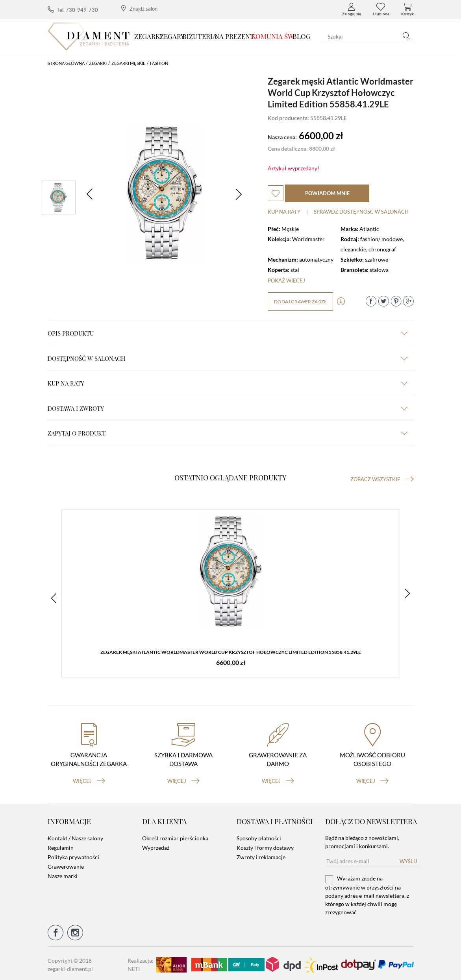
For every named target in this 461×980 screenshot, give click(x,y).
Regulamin (61, 845)
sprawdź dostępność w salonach (361, 212)
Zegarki (148, 36)
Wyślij (408, 859)
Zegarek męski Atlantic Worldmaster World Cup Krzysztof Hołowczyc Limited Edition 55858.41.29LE (231, 653)
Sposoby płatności (259, 836)
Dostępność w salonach (228, 358)
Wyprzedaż (156, 845)
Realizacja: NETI (141, 962)
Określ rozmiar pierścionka (175, 836)
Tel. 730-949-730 (73, 10)
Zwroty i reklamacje (261, 855)
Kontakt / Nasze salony (75, 836)
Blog (302, 36)
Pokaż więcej (286, 281)
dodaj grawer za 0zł (300, 302)
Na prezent (234, 36)
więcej (89, 778)
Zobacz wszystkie (382, 479)
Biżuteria (200, 36)
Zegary (172, 36)
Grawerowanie (66, 864)
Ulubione (381, 9)
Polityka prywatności (73, 855)
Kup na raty (284, 212)
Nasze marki (63, 874)
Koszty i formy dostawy (265, 845)
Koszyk (407, 9)
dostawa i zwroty (228, 408)
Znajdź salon (139, 8)
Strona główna (66, 63)
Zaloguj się (352, 9)
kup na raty (228, 383)
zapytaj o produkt (228, 433)
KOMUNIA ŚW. (273, 36)
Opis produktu (228, 333)
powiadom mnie (327, 193)
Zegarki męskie (128, 63)
